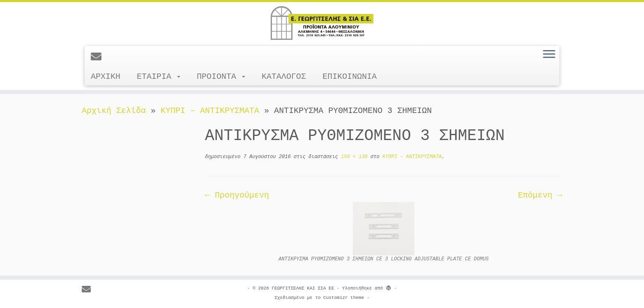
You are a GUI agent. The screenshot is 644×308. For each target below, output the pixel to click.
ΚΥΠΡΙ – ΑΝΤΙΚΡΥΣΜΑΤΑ (210, 111)
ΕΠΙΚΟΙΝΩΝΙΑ (350, 77)
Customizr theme (344, 298)
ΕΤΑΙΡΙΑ (159, 77)
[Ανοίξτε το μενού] (549, 55)
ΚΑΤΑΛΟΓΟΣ (284, 77)
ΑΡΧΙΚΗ (106, 77)
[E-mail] (99, 57)
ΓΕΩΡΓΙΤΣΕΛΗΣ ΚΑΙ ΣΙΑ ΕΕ (303, 288)
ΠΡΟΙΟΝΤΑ (221, 77)
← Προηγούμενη (237, 195)
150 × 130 (353, 157)
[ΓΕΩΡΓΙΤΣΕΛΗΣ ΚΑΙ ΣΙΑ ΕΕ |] (322, 23)
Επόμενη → (540, 195)
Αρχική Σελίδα (116, 111)
